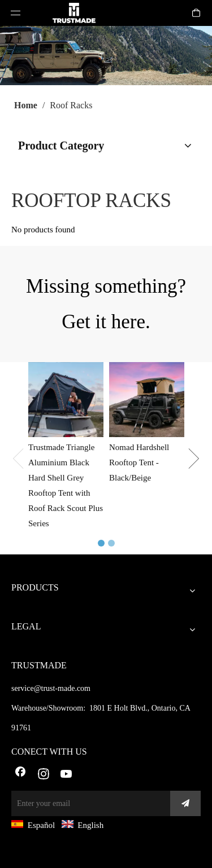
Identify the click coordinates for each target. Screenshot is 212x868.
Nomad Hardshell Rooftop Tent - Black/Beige (139, 462)
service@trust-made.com (51, 688)
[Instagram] (44, 775)
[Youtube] (67, 775)
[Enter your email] (88, 803)
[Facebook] (20, 775)
